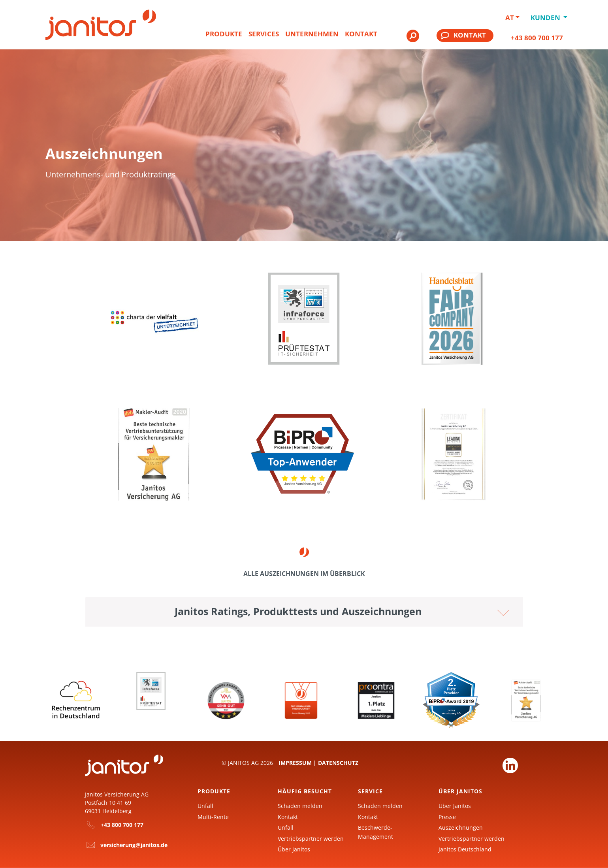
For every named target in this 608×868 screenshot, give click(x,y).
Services (264, 34)
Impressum (295, 763)
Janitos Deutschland (465, 849)
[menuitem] (224, 37)
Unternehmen (312, 34)
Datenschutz (338, 763)
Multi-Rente (213, 817)
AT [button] (510, 18)
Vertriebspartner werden (311, 839)
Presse (447, 817)
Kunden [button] (546, 18)
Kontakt (361, 34)
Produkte (224, 34)
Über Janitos (294, 849)
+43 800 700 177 (537, 38)
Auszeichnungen (461, 828)
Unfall (205, 806)
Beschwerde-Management (376, 832)
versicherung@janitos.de (134, 845)
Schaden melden (300, 806)
